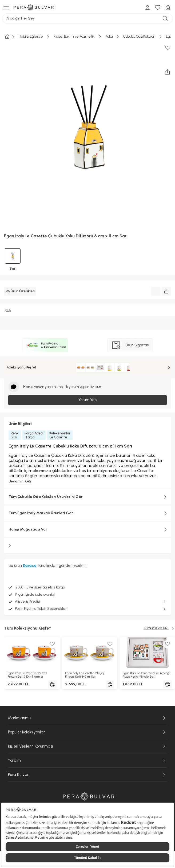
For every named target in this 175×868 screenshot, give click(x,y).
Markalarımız (87, 718)
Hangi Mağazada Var (87, 529)
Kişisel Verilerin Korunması (87, 746)
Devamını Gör (20, 481)
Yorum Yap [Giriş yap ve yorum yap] (87, 400)
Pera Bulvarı (87, 775)
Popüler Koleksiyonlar (87, 732)
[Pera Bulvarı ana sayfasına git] (90, 796)
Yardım (87, 760)
